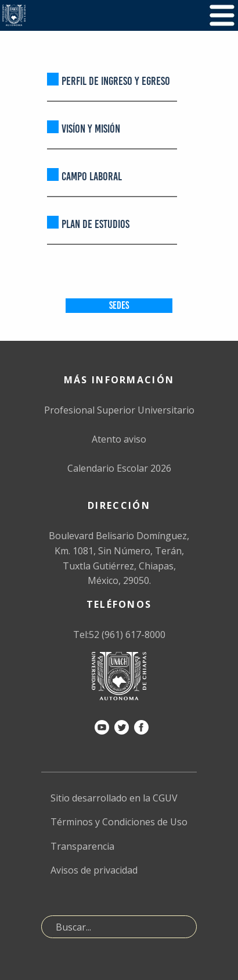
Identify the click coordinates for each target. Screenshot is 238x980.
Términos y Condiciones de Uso (119, 822)
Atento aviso (119, 439)
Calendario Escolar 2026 (119, 468)
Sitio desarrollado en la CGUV (114, 798)
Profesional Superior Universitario (119, 410)
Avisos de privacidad (94, 870)
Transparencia (82, 846)
